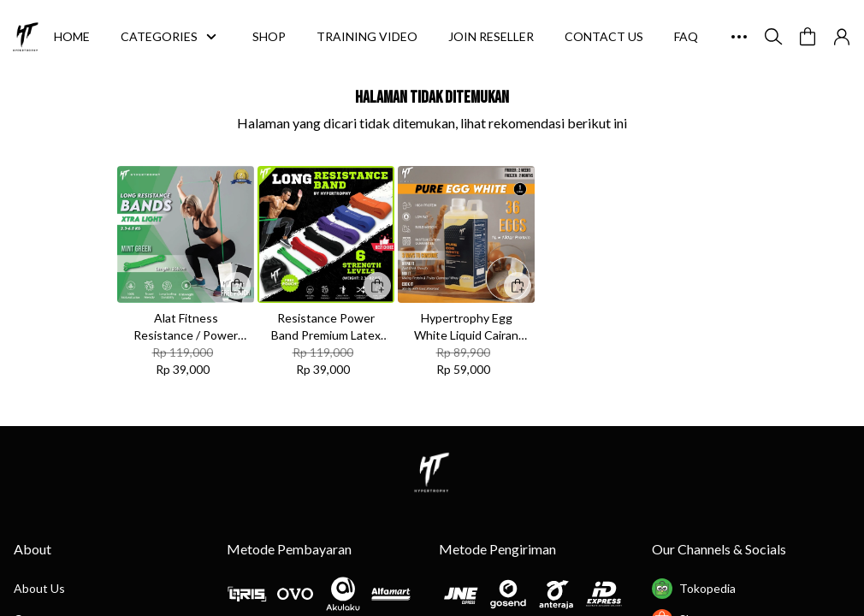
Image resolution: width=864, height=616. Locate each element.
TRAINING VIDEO (367, 36)
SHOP (269, 36)
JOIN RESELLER (491, 36)
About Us (39, 588)
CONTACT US (604, 36)
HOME (72, 36)
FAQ (686, 36)
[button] (808, 37)
